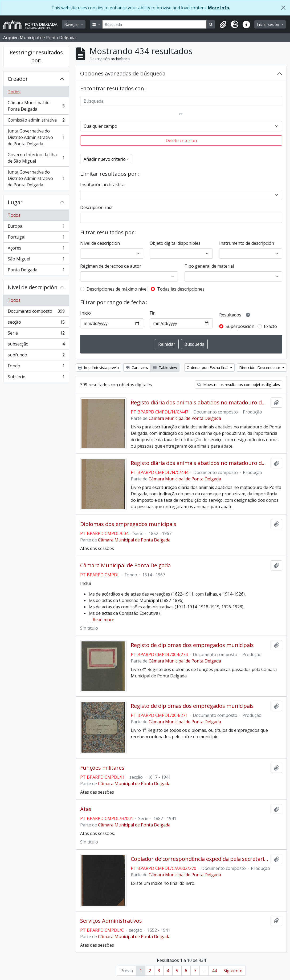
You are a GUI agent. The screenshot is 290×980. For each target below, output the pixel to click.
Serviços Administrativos (111, 921)
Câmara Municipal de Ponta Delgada (36, 106)
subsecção (36, 345)
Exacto (270, 326)
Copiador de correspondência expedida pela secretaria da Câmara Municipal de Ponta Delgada (200, 859)
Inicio (85, 313)
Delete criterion (181, 140)
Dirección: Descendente (260, 367)
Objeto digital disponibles (175, 243)
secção (36, 323)
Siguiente (233, 971)
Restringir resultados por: (36, 56)
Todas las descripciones (181, 289)
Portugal (36, 238)
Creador (18, 79)
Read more (103, 620)
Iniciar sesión (268, 24)
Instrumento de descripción (247, 243)
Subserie (36, 378)
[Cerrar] (283, 8)
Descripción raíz (96, 207)
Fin (153, 313)
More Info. (219, 8)
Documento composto (36, 312)
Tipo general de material (209, 266)
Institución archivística (102, 184)
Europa (36, 227)
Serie (36, 334)
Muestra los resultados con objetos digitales (239, 385)
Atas (86, 809)
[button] (223, 25)
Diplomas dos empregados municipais (128, 524)
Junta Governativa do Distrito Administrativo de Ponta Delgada (36, 137)
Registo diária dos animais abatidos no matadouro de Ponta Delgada (200, 403)
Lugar (15, 202)
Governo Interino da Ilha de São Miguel (36, 158)
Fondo (36, 367)
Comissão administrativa (36, 121)
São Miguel (36, 260)
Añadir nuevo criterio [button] (105, 159)
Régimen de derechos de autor (111, 266)
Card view (137, 367)
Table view (165, 367)
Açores (36, 249)
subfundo (36, 356)
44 (214, 971)
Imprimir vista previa (98, 367)
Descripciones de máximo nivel (117, 289)
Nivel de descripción (33, 287)
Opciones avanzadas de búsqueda (123, 73)
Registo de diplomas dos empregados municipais (192, 645)
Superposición (240, 326)
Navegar (72, 24)
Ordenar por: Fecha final (208, 367)
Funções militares (102, 768)
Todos (14, 92)
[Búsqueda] (155, 24)
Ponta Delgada (36, 271)
